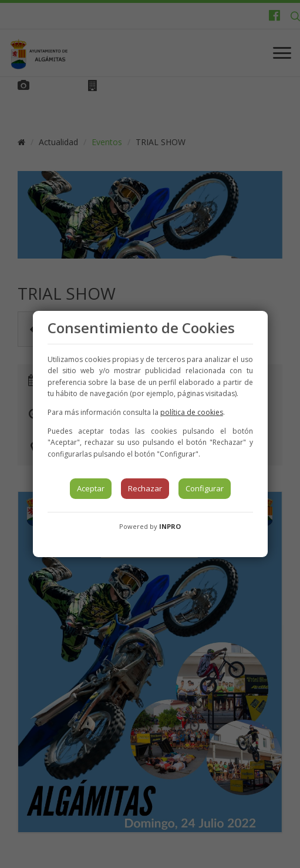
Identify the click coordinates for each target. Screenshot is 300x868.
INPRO (170, 526)
